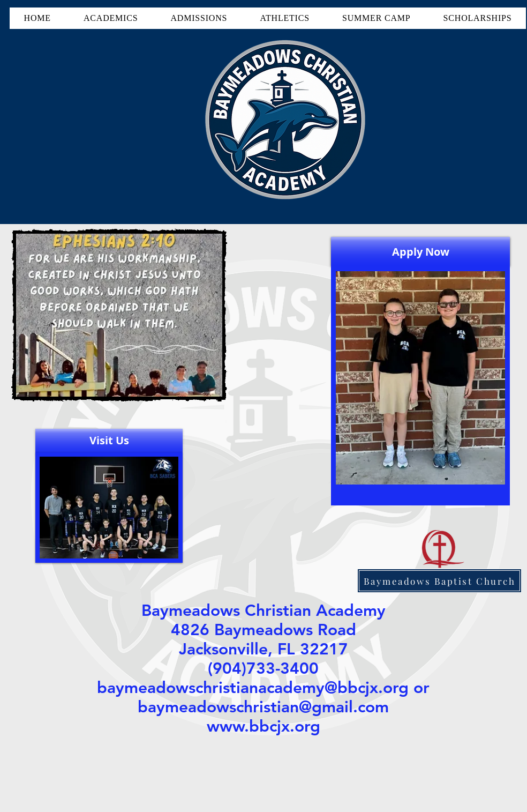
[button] (111, 18)
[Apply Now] (420, 252)
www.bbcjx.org (263, 726)
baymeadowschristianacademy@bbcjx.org (253, 688)
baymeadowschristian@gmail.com (263, 707)
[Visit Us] (109, 441)
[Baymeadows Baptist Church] (439, 581)
